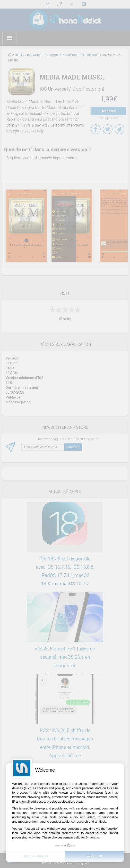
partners (44, 784)
